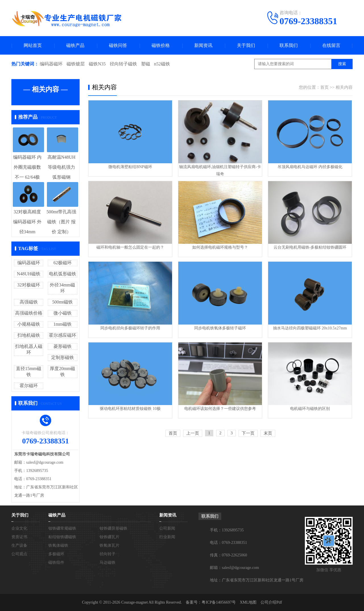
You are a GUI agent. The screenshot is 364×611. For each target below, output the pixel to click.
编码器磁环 (51, 64)
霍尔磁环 (29, 386)
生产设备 (19, 545)
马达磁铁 (107, 563)
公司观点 (19, 554)
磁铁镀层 (76, 64)
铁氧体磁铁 (58, 545)
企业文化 (19, 528)
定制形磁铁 (63, 357)
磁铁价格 (161, 45)
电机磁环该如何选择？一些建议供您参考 (220, 409)
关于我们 (246, 45)
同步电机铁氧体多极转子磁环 (220, 328)
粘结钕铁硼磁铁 (62, 537)
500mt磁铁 (62, 302)
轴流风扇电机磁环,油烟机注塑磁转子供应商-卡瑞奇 (220, 170)
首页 (324, 87)
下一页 (248, 433)
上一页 (193, 433)
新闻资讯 (203, 45)
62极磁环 (63, 263)
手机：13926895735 (227, 530)
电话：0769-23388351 (228, 543)
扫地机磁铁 (29, 335)
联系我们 (289, 45)
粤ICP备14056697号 (219, 602)
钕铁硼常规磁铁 (62, 528)
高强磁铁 (29, 302)
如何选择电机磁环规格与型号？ (220, 247)
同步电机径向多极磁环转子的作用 (130, 328)
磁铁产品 (75, 45)
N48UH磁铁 (29, 274)
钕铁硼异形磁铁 (113, 528)
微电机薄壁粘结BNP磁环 (130, 167)
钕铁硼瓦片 (109, 537)
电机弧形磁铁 (63, 274)
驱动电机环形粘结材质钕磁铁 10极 (130, 409)
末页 (268, 433)
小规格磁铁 (29, 324)
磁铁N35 (97, 64)
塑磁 (146, 64)
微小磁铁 (63, 313)
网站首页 (33, 45)
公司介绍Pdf (271, 602)
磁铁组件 (56, 563)
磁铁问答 (118, 45)
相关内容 (344, 87)
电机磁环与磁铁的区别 (310, 409)
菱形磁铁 (63, 346)
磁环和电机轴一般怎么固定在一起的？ (130, 247)
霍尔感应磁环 (63, 335)
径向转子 (107, 554)
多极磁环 (56, 554)
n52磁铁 (162, 64)
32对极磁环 (29, 285)
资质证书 (19, 537)
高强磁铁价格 (29, 313)
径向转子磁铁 (123, 64)
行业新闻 (167, 537)
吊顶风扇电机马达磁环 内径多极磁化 (310, 167)
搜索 (342, 64)
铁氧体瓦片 (109, 545)
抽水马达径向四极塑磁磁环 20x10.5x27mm (310, 328)
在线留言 (331, 45)
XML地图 (248, 602)
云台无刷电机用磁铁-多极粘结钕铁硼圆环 (310, 247)
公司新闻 (167, 528)
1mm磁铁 (62, 324)
